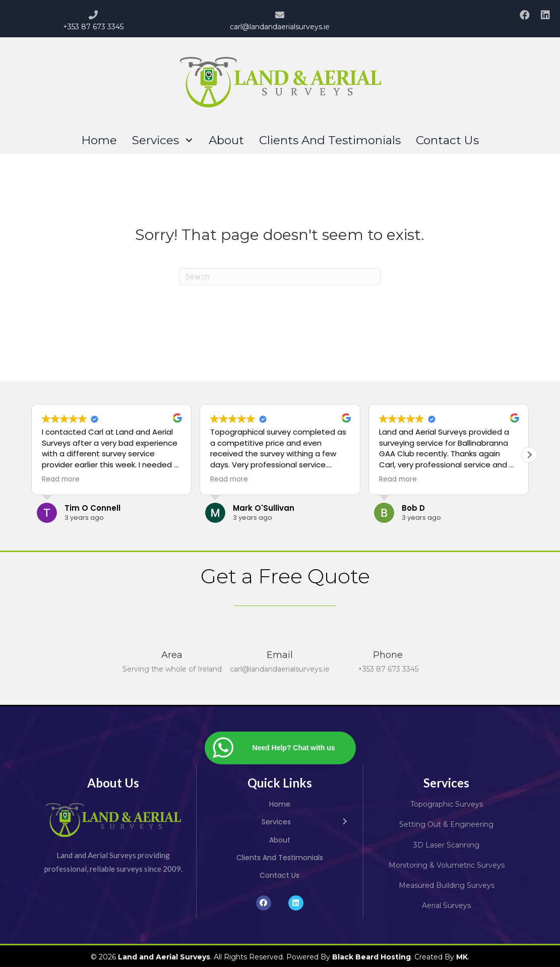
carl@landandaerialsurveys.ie (280, 27)
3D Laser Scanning (446, 845)
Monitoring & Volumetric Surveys (447, 865)
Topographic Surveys (447, 804)
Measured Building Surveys (447, 885)
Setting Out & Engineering (446, 824)
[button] (524, 15)
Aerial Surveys (446, 905)
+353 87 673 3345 (93, 27)
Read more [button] (61, 479)
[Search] (280, 277)
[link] (99, 140)
